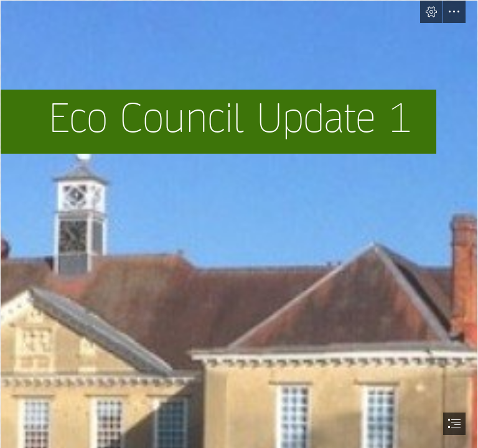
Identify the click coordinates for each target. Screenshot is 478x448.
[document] (239, 224)
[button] (431, 12)
